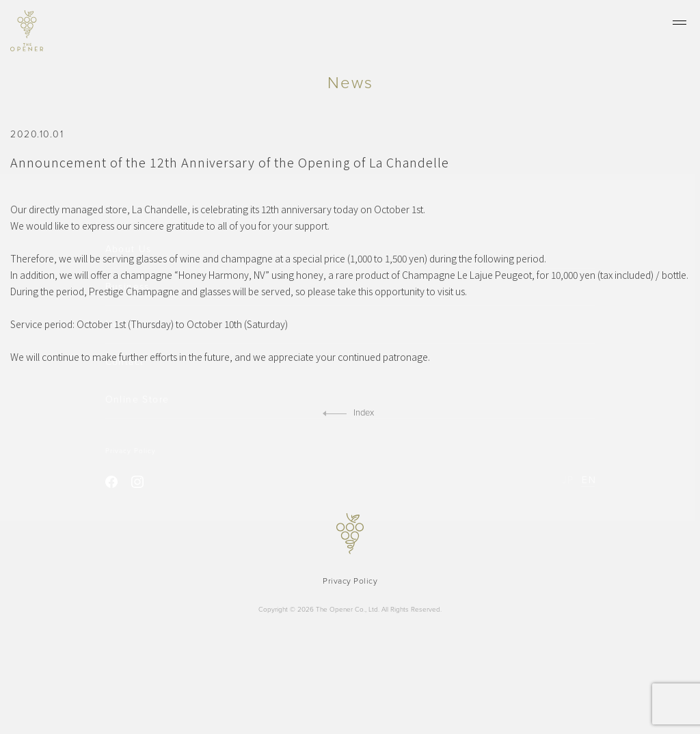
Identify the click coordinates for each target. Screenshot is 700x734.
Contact (125, 362)
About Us (129, 250)
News (119, 325)
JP (568, 479)
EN (588, 479)
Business (127, 287)
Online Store (137, 398)
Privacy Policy (131, 450)
